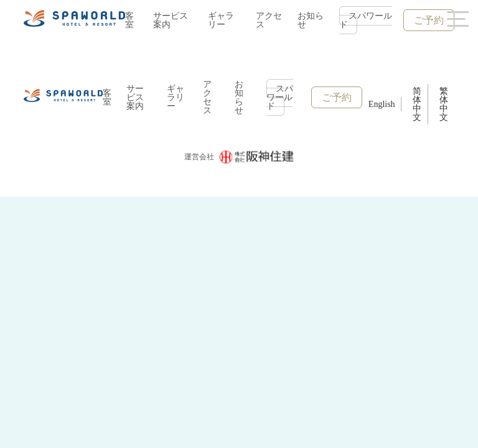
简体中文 (417, 104)
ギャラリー (221, 20)
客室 (129, 20)
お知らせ (311, 20)
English (382, 104)
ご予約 (429, 20)
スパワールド (366, 20)
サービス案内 (171, 20)
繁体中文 (444, 104)
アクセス (269, 20)
